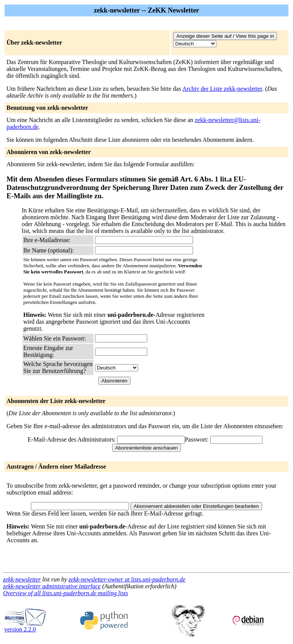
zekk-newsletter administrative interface (52, 586)
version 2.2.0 (25, 627)
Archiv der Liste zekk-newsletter (222, 89)
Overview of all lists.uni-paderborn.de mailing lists (66, 593)
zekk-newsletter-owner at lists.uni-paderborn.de (127, 579)
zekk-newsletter (22, 579)
